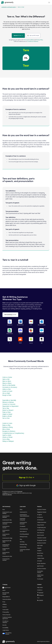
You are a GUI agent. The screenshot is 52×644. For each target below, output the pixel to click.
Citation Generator (42, 522)
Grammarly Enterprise (23, 519)
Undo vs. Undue (7, 377)
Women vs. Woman (8, 402)
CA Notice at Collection (33, 41)
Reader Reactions (41, 564)
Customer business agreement (7, 618)
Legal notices (6, 630)
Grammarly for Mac (7, 520)
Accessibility (5, 628)
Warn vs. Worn (7, 381)
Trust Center (6, 610)
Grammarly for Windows (6, 517)
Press (4, 602)
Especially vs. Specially (9, 400)
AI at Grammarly (24, 529)
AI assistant (23, 526)
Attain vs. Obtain (7, 437)
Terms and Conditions (29, 40)
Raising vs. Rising (8, 427)
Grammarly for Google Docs (6, 545)
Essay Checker (41, 525)
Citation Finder (41, 558)
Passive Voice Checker (40, 576)
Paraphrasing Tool (41, 528)
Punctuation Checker (40, 572)
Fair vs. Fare (6, 418)
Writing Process (24, 537)
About (4, 590)
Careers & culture (7, 599)
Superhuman (6, 588)
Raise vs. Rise (6, 425)
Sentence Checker (42, 569)
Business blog (23, 547)
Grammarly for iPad (7, 556)
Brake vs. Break (7, 416)
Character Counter (42, 538)
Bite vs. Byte (6, 429)
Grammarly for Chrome (6, 527)
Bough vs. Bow (7, 395)
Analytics (39, 551)
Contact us (40, 590)
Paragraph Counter (42, 540)
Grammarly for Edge (7, 538)
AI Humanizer (41, 520)
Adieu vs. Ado (7, 389)
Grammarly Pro (23, 512)
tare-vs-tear (21, 7)
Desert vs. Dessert (8, 410)
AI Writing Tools (41, 530)
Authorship (40, 556)
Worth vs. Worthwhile (9, 385)
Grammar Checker (42, 510)
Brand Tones (40, 553)
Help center (40, 588)
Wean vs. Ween (7, 383)
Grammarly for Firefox (6, 535)
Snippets (39, 548)
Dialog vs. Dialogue (8, 441)
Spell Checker (40, 566)
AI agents (40, 515)
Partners (5, 607)
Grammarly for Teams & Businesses (24, 515)
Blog (21, 539)
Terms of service (6, 615)
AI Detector (40, 517)
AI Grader (40, 561)
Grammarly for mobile (6, 549)
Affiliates (5, 604)
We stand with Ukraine (6, 594)
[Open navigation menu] (49, 2)
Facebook (40, 593)
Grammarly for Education (23, 523)
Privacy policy (6, 612)
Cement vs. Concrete (9, 404)
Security (4, 625)
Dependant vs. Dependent (10, 406)
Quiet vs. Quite (7, 435)
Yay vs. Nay (6, 408)
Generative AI (23, 532)
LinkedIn (40, 600)
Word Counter (41, 535)
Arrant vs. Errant (7, 391)
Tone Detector (41, 533)
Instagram (40, 595)
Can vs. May (6, 439)
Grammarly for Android (6, 560)
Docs (4, 510)
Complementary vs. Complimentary (13, 433)
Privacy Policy (40, 40)
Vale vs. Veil (6, 379)
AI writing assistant (24, 534)
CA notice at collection (5, 622)
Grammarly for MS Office (7, 541)
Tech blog (22, 542)
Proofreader (40, 579)
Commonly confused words (25, 550)
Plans (21, 510)
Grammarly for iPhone (6, 553)
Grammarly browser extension (7, 523)
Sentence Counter (42, 543)
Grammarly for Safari (6, 531)
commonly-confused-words (9, 7)
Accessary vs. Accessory (10, 387)
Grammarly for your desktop (7, 513)
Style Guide (40, 546)
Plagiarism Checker (42, 512)
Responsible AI (6, 597)
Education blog (23, 544)
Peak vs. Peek (7, 412)
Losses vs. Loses (7, 423)
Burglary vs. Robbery (9, 431)
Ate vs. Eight (6, 393)
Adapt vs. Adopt (7, 414)
